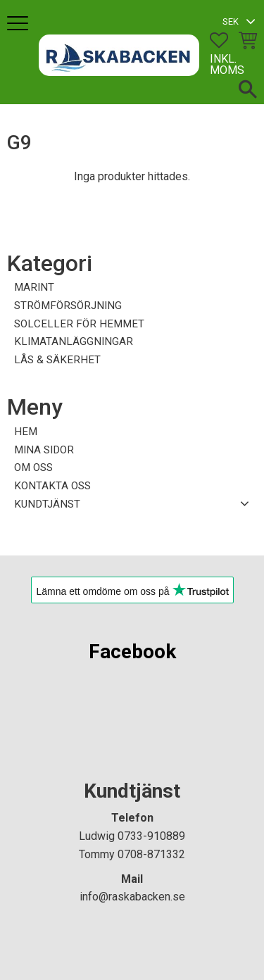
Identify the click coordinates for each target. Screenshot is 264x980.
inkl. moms (227, 64)
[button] (19, 24)
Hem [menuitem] (26, 432)
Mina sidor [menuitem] (44, 450)
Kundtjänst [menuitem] (47, 504)
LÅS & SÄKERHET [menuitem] (57, 360)
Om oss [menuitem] (33, 467)
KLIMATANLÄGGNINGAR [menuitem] (74, 341)
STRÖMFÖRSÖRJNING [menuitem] (68, 306)
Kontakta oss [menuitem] (52, 486)
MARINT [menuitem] (34, 287)
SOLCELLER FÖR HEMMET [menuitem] (79, 324)
